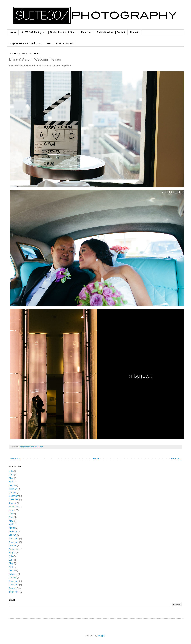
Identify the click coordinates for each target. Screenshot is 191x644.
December (14, 496)
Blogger (101, 636)
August (12, 510)
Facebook (86, 32)
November (14, 499)
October (13, 503)
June (11, 475)
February (13, 489)
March (12, 485)
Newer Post (15, 459)
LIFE (48, 43)
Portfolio (135, 32)
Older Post (176, 459)
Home (13, 32)
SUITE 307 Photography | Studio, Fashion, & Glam (49, 32)
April (11, 482)
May (11, 478)
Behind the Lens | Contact (111, 32)
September (14, 507)
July (11, 471)
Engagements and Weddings (25, 43)
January (13, 493)
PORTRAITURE (65, 43)
